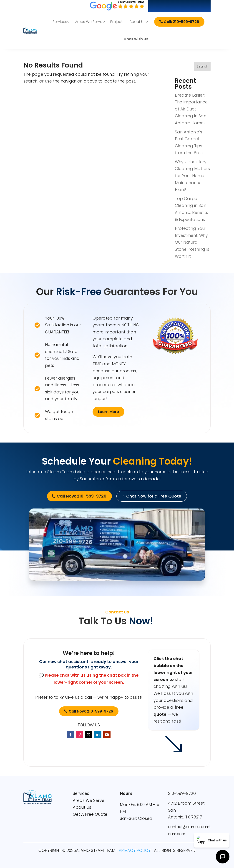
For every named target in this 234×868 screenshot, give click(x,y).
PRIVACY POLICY (135, 850)
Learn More (108, 412)
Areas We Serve (89, 22)
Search (202, 66)
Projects (117, 22)
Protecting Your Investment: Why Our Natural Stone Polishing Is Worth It (192, 242)
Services (60, 22)
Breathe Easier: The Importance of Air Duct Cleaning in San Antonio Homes (191, 109)
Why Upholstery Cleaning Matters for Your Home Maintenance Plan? (192, 176)
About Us (137, 22)
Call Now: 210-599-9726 (91, 711)
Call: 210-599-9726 (181, 22)
